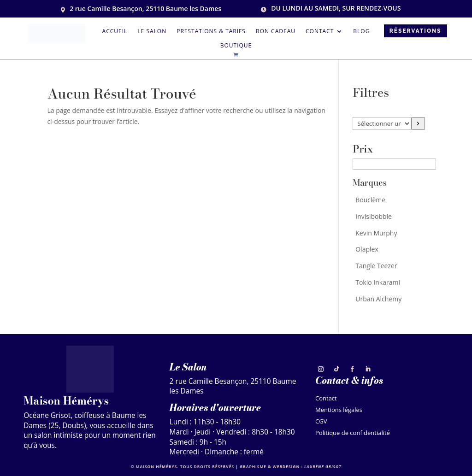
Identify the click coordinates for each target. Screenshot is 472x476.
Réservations (416, 31)
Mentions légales (339, 411)
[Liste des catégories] (382, 123)
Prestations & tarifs (211, 32)
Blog (361, 32)
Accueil (115, 32)
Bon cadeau (276, 32)
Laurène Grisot (323, 467)
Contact (320, 32)
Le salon (152, 32)
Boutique (236, 46)
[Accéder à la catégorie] (418, 123)
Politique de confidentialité (353, 434)
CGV (321, 422)
